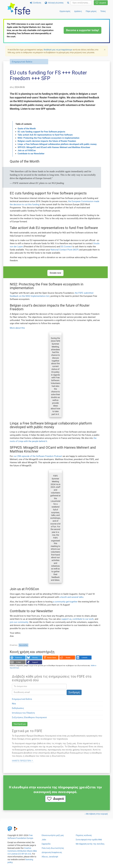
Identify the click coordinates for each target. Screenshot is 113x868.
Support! (35, 662)
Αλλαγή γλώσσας (54, 3)
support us (66, 619)
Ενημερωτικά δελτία (22, 699)
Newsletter (23, 645)
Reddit (68, 658)
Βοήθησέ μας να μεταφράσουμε (58, 50)
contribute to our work (83, 619)
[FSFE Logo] (19, 9)
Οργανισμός (65, 11)
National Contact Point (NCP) (65, 250)
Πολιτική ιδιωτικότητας (53, 848)
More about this (17, 328)
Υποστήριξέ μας (20, 724)
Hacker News (52, 658)
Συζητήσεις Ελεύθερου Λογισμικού (29, 717)
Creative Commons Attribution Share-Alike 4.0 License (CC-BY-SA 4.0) (22, 851)
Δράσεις (78, 11)
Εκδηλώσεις (18, 708)
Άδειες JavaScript (50, 857)
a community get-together (65, 602)
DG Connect (66, 247)
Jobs (44, 840)
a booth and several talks (71, 597)
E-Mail (19, 662)
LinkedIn (85, 658)
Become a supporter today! (83, 30)
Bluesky (35, 658)
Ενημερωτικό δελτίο (22, 62)
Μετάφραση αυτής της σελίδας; (90, 844)
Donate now (55, 273)
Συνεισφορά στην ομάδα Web (89, 840)
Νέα (14, 704)
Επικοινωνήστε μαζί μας (53, 835)
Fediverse (19, 658)
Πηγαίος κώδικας (84, 835)
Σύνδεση (36, 3)
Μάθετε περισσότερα (21, 760)
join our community (19, 622)
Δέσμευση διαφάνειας (52, 852)
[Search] (68, 3)
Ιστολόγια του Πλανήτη (23, 713)
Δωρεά (101, 3)
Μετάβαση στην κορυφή (97, 814)
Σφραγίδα (46, 844)
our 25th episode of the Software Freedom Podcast (38, 456)
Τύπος (103, 11)
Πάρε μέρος (91, 11)
